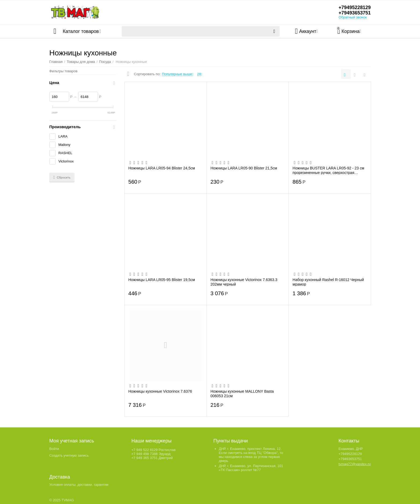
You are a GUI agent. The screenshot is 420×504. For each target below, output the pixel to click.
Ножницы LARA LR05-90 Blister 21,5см (244, 168)
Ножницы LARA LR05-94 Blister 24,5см (162, 168)
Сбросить (62, 177)
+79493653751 (355, 13)
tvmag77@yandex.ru (355, 464)
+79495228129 (355, 8)
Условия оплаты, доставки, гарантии (79, 485)
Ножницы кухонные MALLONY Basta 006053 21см (242, 393)
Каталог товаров (81, 31)
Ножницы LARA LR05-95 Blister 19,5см (162, 280)
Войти (54, 449)
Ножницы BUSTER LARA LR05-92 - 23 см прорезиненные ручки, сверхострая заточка (328, 170)
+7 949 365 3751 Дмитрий (152, 458)
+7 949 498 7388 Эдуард (151, 454)
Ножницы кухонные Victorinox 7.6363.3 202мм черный (244, 282)
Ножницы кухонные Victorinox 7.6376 (160, 391)
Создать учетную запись (69, 455)
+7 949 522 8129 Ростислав (153, 450)
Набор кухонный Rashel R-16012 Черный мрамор (328, 282)
